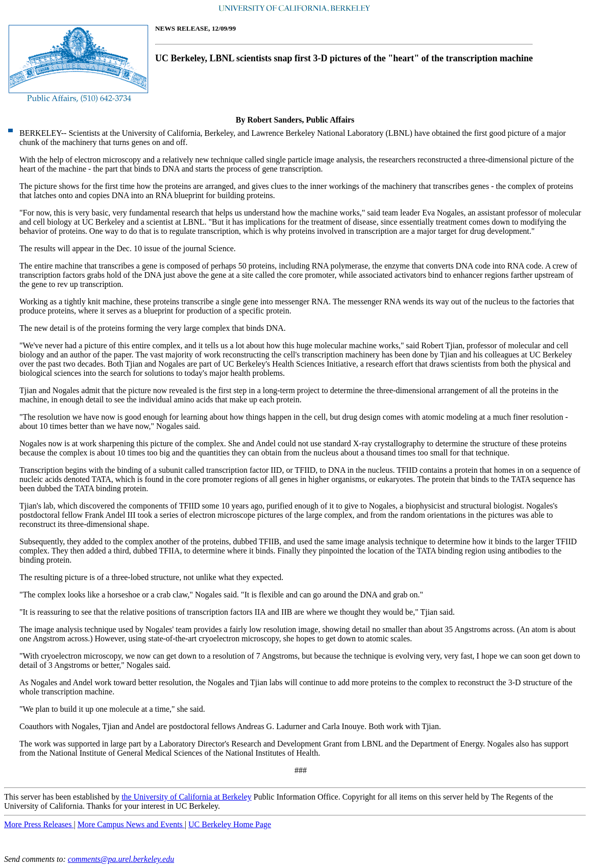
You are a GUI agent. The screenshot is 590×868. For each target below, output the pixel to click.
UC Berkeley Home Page (230, 824)
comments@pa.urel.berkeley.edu (121, 859)
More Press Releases (39, 824)
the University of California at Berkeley (187, 797)
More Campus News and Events (131, 824)
